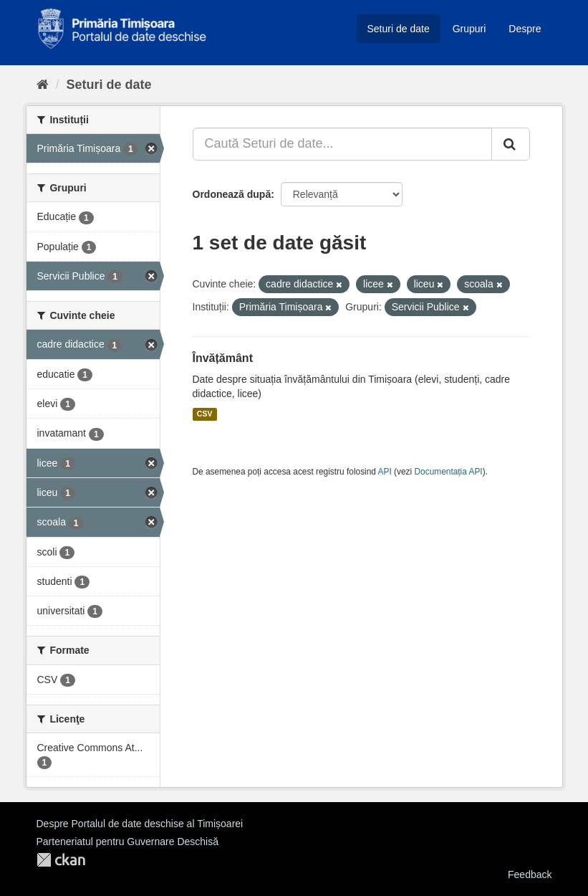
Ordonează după (232, 194)
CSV (205, 414)
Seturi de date (399, 29)
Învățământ (223, 358)
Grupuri (469, 29)
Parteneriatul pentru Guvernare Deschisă (127, 842)
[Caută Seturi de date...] (342, 144)
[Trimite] (511, 144)
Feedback (530, 874)
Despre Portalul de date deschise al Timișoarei (140, 824)
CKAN (61, 860)
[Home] (43, 85)
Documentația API (449, 472)
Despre (525, 29)
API (385, 472)
